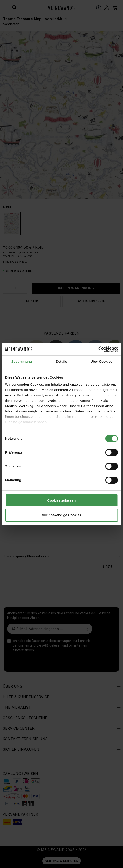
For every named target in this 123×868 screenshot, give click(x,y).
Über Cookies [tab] (101, 361)
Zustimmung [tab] (22, 361)
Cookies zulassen (62, 500)
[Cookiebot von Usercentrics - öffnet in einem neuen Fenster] (98, 349)
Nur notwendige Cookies (62, 515)
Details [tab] (62, 361)
